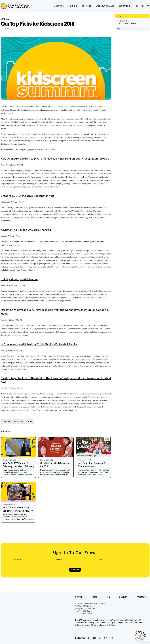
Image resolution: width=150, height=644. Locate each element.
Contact (123, 597)
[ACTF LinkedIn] (100, 638)
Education (124, 6)
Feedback (141, 597)
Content (86, 6)
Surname (59, 560)
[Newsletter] (106, 638)
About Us (59, 6)
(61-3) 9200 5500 (84, 611)
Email (101, 560)
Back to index (19, 422)
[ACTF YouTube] (111, 638)
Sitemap (79, 597)
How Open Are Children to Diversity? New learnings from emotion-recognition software (55, 159)
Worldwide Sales (105, 6)
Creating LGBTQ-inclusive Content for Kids (27, 196)
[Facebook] (89, 638)
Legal (94, 597)
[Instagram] (95, 638)
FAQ (108, 597)
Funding (73, 6)
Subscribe (75, 570)
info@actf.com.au (86, 613)
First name (17, 560)
